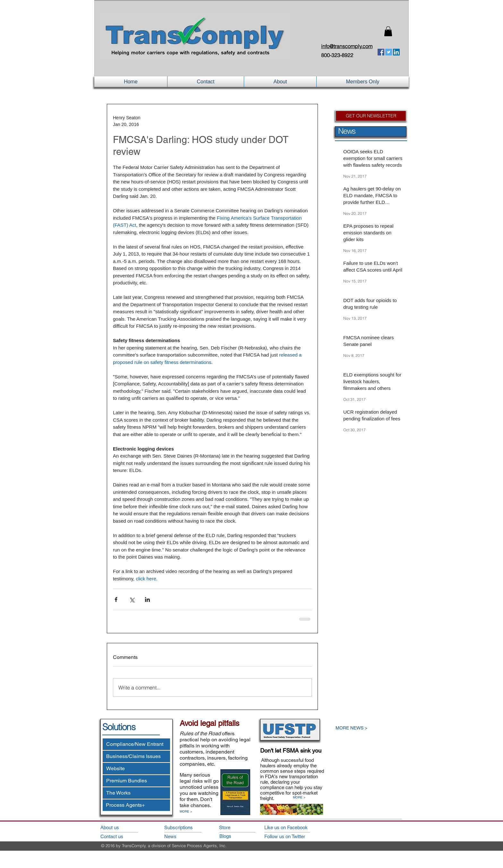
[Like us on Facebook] (293, 827)
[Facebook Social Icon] (381, 52)
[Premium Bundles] (136, 781)
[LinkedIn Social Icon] (396, 52)
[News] (183, 836)
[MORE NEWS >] (366, 728)
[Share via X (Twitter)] (132, 599)
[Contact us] (119, 836)
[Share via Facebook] (116, 599)
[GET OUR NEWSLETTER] (371, 116)
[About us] (119, 827)
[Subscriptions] (183, 827)
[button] (388, 31)
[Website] (136, 769)
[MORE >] (189, 812)
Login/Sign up (335, 32)
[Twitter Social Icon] (389, 52)
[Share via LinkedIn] (147, 599)
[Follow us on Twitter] (293, 836)
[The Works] (136, 793)
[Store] (238, 827)
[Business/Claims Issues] (136, 756)
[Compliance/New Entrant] (136, 744)
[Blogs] (238, 836)
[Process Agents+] (136, 805)
